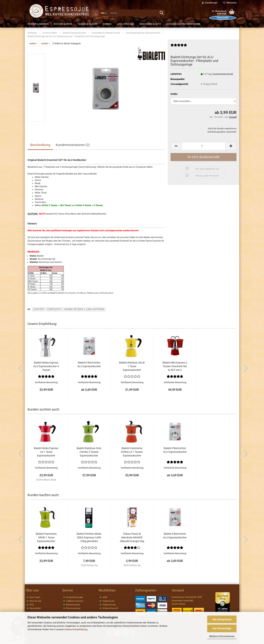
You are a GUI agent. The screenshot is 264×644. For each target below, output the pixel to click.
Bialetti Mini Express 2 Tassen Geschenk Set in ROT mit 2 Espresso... (175, 366)
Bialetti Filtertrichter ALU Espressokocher (89, 364)
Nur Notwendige (222, 628)
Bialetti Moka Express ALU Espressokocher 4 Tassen (46, 366)
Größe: (174, 94)
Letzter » (45, 43)
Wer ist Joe (35, 601)
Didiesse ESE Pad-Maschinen (183, 24)
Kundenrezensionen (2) (73, 145)
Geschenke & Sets (150, 24)
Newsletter (35, 608)
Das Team (35, 597)
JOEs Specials (125, 24)
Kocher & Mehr (63, 24)
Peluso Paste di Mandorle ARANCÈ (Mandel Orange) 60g (132, 537)
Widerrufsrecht (110, 608)
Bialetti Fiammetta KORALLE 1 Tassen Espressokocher (132, 452)
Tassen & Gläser (87, 24)
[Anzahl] (203, 146)
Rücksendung (73, 608)
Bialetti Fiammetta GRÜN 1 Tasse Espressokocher (46, 537)
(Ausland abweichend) (223, 74)
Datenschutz (109, 605)
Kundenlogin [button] (210, 3)
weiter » (33, 43)
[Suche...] (103, 13)
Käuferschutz (73, 605)
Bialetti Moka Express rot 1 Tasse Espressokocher (46, 452)
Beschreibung (40, 145)
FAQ (32, 605)
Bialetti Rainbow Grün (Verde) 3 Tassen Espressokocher (89, 452)
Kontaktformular (74, 597)
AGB (105, 597)
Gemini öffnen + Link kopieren (84, 309)
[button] (176, 146)
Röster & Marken (38, 24)
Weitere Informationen (222, 636)
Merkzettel (230, 3)
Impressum (108, 601)
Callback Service (75, 601)
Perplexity (54, 309)
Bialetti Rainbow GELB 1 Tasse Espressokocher (132, 366)
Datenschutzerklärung (76, 629)
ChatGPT (39, 309)
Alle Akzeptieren (222, 619)
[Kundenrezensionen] (179, 47)
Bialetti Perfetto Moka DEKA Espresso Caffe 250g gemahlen (89, 537)
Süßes (107, 24)
